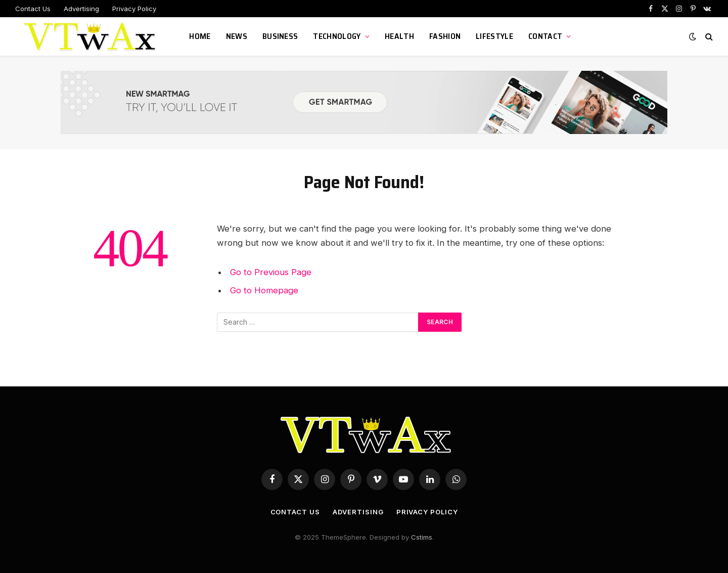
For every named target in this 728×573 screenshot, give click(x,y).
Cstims (422, 537)
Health (399, 36)
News (237, 36)
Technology (337, 36)
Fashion (445, 36)
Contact (545, 36)
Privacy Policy (134, 9)
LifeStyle (494, 36)
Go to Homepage (264, 290)
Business (280, 36)
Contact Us (33, 9)
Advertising (81, 9)
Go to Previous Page (271, 272)
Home (200, 36)
